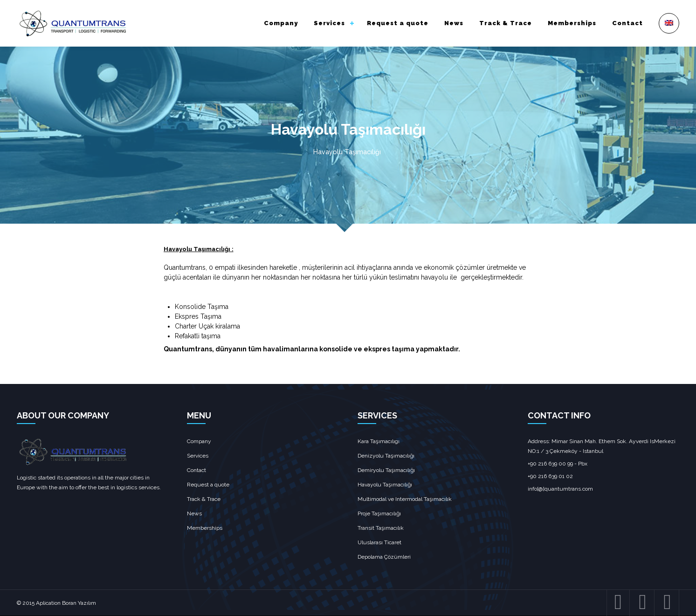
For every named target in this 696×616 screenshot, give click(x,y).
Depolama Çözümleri (384, 557)
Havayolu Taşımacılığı (385, 485)
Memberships (572, 23)
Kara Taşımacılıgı (379, 441)
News (454, 23)
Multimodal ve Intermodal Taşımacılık (405, 499)
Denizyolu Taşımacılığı (386, 456)
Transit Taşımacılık (381, 528)
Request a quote (398, 23)
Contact (627, 23)
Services (329, 23)
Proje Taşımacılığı (379, 513)
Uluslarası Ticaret (379, 542)
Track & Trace (506, 23)
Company (281, 23)
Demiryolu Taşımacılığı (386, 470)
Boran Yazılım (79, 603)
